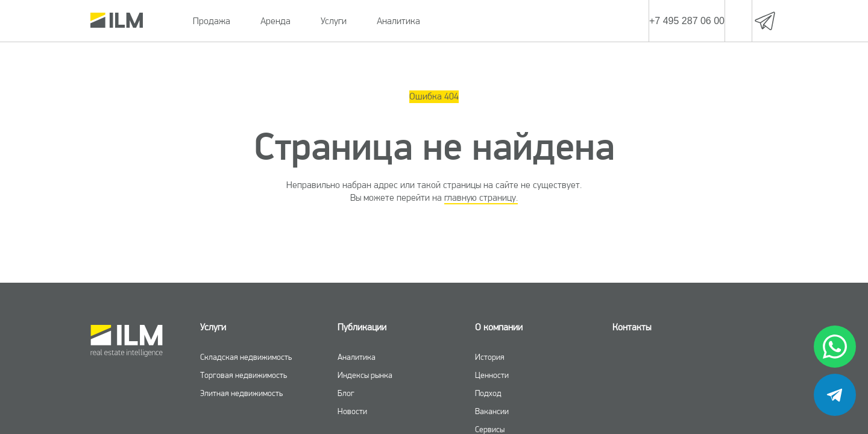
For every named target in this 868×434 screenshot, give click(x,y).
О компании (499, 327)
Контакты (632, 327)
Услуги (334, 21)
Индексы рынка (365, 375)
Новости (352, 411)
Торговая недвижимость (244, 375)
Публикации (362, 327)
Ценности (492, 375)
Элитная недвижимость (241, 393)
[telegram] (835, 395)
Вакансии (492, 411)
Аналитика (398, 21)
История (490, 357)
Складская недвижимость (246, 357)
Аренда (275, 21)
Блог (346, 393)
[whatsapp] (835, 347)
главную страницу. (481, 197)
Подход (488, 393)
